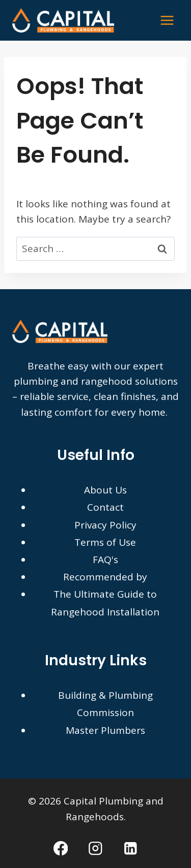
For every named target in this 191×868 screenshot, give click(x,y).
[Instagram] (95, 848)
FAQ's (105, 560)
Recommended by (105, 577)
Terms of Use (105, 542)
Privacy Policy (105, 525)
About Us (105, 490)
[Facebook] (61, 848)
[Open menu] (167, 20)
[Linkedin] (130, 848)
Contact (105, 507)
